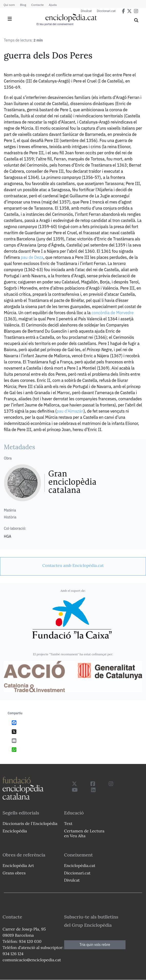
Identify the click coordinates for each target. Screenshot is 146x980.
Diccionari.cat (106, 11)
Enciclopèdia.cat (80, 865)
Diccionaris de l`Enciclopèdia (30, 823)
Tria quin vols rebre (95, 945)
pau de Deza (32, 257)
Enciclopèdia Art (18, 865)
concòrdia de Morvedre (113, 313)
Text (68, 823)
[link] (73, 565)
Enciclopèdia (15, 831)
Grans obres (14, 873)
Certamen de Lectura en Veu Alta (84, 833)
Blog (23, 5)
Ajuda (53, 5)
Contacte (37, 5)
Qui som (9, 5)
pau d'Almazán (70, 411)
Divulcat (86, 11)
